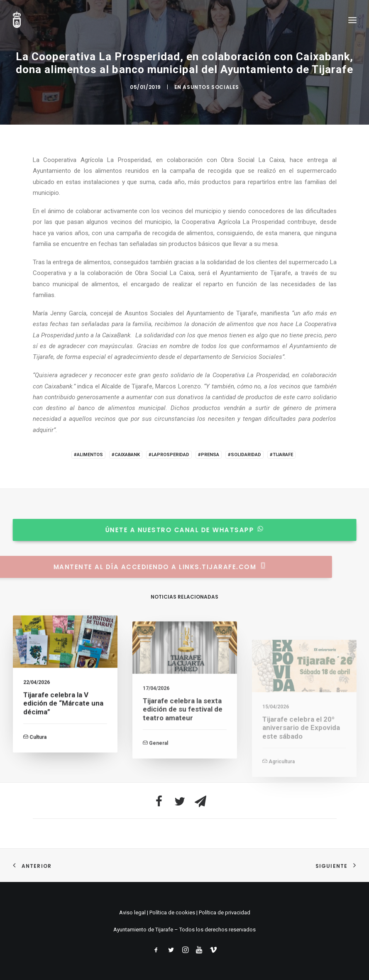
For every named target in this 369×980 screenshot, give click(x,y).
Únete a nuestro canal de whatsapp (177, 530)
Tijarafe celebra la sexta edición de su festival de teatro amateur (183, 736)
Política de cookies (172, 912)
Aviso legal (132, 912)
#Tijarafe (281, 455)
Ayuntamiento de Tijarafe (143, 930)
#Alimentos (88, 455)
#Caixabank (126, 455)
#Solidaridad (244, 455)
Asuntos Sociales (211, 87)
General (159, 769)
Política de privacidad (225, 912)
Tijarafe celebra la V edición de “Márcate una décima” (63, 710)
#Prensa (209, 455)
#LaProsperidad (169, 455)
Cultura (38, 744)
